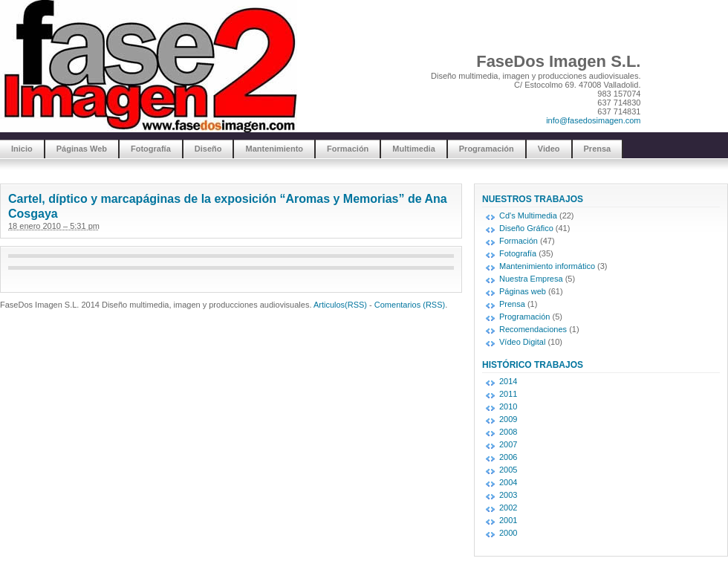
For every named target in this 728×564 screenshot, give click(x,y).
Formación (348, 149)
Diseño (208, 149)
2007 (508, 444)
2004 (508, 482)
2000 (508, 533)
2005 (508, 470)
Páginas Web (82, 149)
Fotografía (151, 149)
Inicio (22, 149)
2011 (508, 394)
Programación (487, 149)
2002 (508, 508)
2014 (508, 381)
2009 (508, 419)
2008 (508, 432)
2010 (508, 406)
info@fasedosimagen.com (593, 120)
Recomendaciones (533, 329)
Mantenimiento (274, 149)
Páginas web (523, 291)
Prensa (598, 149)
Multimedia (413, 149)
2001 (508, 520)
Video (549, 149)
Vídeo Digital (522, 342)
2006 (508, 457)
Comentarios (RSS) (410, 305)
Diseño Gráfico (526, 228)
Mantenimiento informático (547, 266)
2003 (508, 495)
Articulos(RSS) (340, 305)
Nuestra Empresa (531, 279)
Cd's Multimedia (528, 215)
